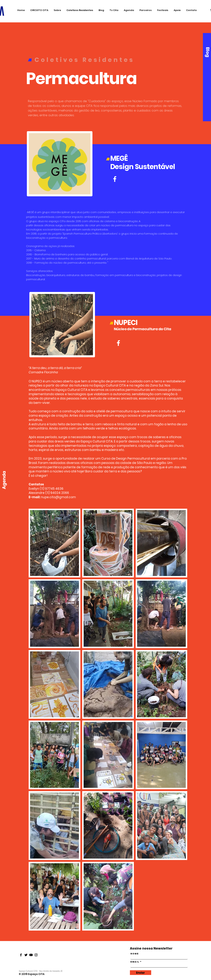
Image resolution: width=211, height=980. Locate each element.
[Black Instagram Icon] (36, 955)
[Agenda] (4, 480)
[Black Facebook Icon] (21, 955)
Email (135, 962)
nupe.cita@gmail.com (58, 497)
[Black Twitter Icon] (26, 955)
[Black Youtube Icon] (31, 955)
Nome (135, 954)
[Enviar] (141, 973)
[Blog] (208, 52)
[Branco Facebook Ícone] (118, 343)
